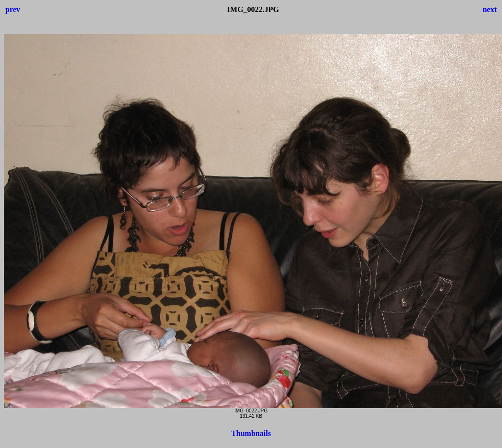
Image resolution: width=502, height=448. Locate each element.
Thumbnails (251, 433)
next (490, 9)
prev (13, 9)
